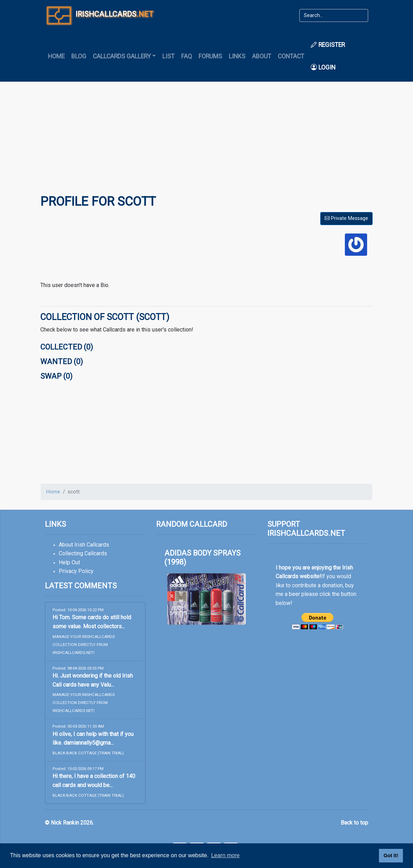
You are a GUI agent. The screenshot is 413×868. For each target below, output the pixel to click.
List (168, 56)
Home (56, 56)
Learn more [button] (225, 855)
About (262, 56)
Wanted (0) (62, 362)
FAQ (187, 56)
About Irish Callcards (84, 545)
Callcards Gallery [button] (122, 56)
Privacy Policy (76, 571)
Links (237, 56)
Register (328, 45)
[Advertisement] (206, 143)
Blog (79, 56)
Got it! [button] (391, 855)
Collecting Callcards (83, 553)
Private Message (346, 218)
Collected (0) (67, 347)
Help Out (69, 562)
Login (323, 67)
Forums (210, 56)
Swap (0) (56, 376)
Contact (291, 56)
